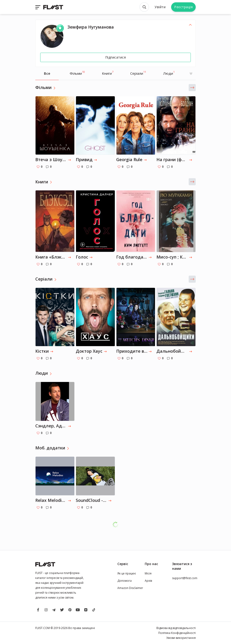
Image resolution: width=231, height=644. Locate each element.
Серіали (138, 73)
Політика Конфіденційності (177, 633)
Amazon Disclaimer (130, 588)
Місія (148, 573)
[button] (192, 88)
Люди (169, 73)
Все (47, 73)
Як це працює (127, 573)
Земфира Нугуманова (91, 27)
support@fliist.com (185, 578)
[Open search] (144, 7)
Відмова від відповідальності (176, 628)
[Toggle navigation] (38, 7)
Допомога (125, 581)
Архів (148, 581)
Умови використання (181, 638)
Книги (108, 73)
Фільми (77, 73)
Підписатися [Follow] (116, 57)
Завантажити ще (118, 524)
